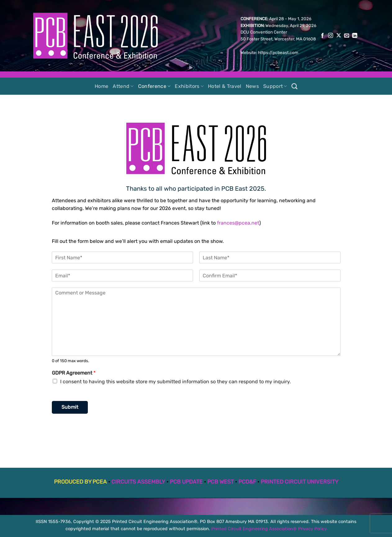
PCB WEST (221, 482)
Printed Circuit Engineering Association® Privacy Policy (269, 529)
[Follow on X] (339, 36)
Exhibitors (189, 86)
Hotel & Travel (225, 86)
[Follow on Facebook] (322, 36)
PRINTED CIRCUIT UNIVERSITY (300, 482)
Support (275, 86)
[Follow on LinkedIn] (355, 36)
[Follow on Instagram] (331, 36)
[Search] (294, 86)
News (252, 86)
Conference (154, 86)
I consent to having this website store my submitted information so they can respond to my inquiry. (176, 382)
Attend (123, 86)
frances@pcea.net (238, 223)
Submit (70, 407)
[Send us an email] (347, 36)
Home (101, 86)
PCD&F (247, 482)
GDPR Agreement (74, 373)
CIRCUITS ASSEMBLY (138, 482)
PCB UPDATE (186, 482)
